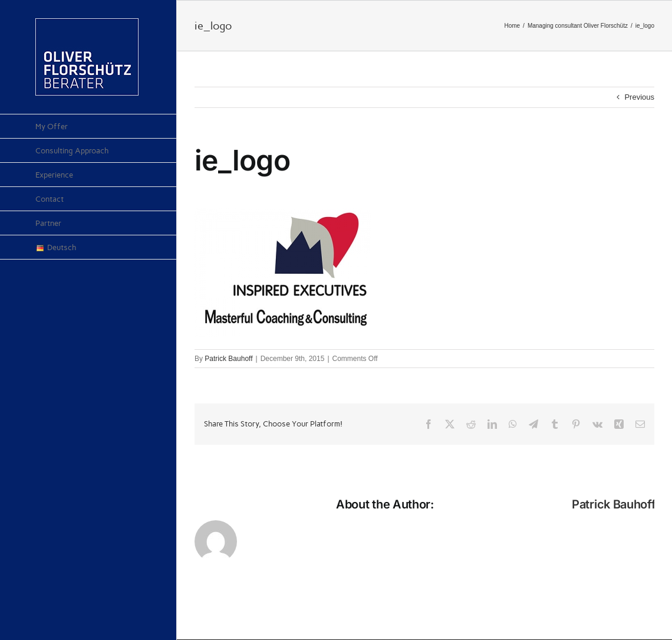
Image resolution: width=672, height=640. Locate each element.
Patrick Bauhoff (228, 359)
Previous (639, 97)
